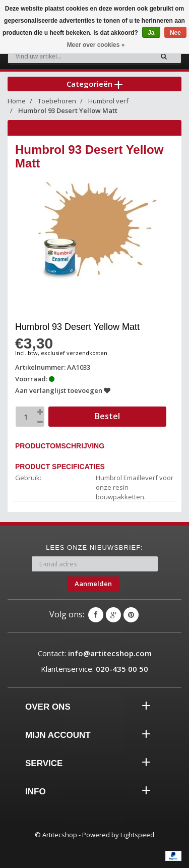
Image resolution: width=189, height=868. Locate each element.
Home (17, 101)
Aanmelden (93, 584)
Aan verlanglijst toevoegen (63, 390)
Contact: (95, 653)
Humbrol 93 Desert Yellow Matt (68, 110)
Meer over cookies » (96, 45)
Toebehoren (57, 101)
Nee (175, 33)
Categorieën (94, 84)
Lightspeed (137, 835)
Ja (151, 33)
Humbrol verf (108, 101)
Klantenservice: (94, 669)
